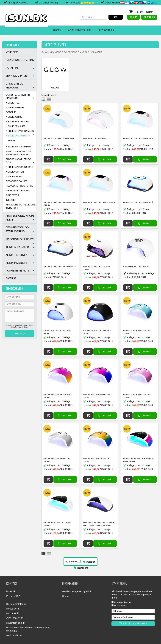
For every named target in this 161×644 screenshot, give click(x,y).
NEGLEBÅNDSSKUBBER (19, 167)
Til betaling (149, 17)
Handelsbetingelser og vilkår (77, 591)
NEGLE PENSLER (16, 126)
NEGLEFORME (14, 117)
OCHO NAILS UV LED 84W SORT (97, 332)
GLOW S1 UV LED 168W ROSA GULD (60, 204)
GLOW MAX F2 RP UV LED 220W (137, 396)
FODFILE (11, 112)
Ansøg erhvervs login (33, 30)
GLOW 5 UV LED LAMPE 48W (59, 138)
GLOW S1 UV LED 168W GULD (139, 138)
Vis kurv (134, 17)
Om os (66, 596)
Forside (11, 30)
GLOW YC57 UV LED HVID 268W (57, 524)
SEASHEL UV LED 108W (136, 267)
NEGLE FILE (13, 103)
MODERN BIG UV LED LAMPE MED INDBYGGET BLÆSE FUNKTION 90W (99, 524)
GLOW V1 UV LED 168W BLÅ (138, 202)
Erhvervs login (60, 30)
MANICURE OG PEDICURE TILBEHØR (21, 206)
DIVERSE (11, 278)
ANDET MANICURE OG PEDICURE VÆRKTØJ (19, 153)
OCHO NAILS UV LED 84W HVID (57, 332)
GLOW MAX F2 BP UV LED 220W (137, 332)
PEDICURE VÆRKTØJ (18, 190)
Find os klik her (14, 635)
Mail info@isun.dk (16, 623)
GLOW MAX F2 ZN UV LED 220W (97, 460)
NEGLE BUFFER (15, 107)
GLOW (12, 140)
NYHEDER (12, 52)
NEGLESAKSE (14, 176)
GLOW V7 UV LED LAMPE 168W (97, 268)
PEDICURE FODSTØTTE (19, 186)
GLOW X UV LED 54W (95, 138)
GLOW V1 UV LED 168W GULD (60, 267)
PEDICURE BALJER (17, 181)
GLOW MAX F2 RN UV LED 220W (97, 396)
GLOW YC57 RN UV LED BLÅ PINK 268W (139, 460)
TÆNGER (11, 200)
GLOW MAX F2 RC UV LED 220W (58, 396)
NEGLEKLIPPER (15, 172)
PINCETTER (12, 195)
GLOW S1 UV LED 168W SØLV (99, 202)
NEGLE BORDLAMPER (18, 147)
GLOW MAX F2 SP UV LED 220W (57, 460)
